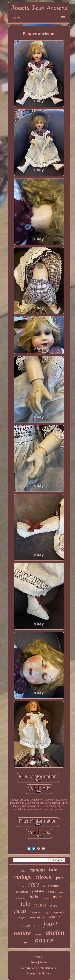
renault (54, 917)
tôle (53, 869)
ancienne (51, 886)
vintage (23, 877)
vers (23, 871)
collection (35, 913)
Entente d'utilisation (39, 974)
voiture (22, 933)
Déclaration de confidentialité (39, 968)
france (25, 926)
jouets (20, 911)
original (45, 898)
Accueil (39, 957)
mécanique (22, 892)
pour (61, 892)
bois (34, 897)
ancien (55, 932)
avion (38, 934)
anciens (59, 912)
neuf (27, 942)
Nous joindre (39, 962)
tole (25, 904)
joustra (40, 905)
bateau (52, 892)
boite (44, 941)
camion (37, 870)
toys (21, 886)
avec (57, 897)
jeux (60, 877)
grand (54, 906)
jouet (50, 924)
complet (22, 917)
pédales (38, 891)
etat (36, 926)
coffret (47, 913)
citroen (43, 877)
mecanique (37, 917)
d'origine (21, 898)
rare (34, 884)
